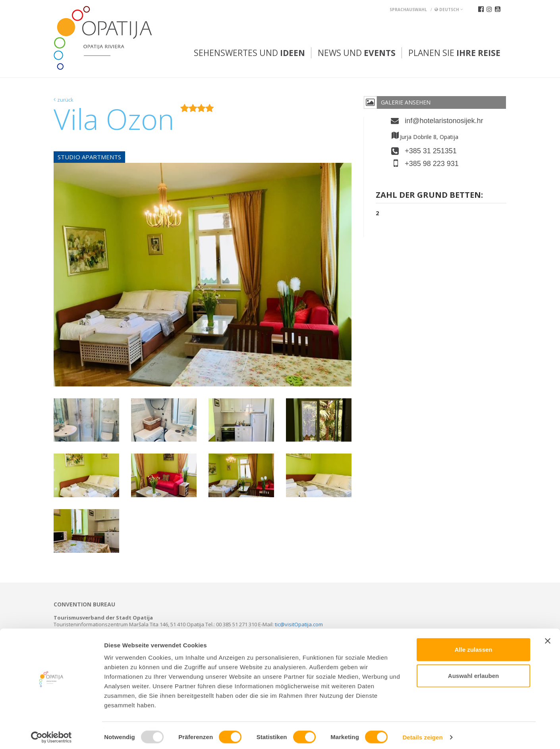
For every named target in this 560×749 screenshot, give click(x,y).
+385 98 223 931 (432, 164)
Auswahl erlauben (473, 672)
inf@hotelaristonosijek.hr (444, 121)
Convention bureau (84, 604)
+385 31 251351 (431, 151)
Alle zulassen (473, 646)
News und (357, 53)
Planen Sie (454, 53)
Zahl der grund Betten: (429, 196)
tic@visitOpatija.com (299, 624)
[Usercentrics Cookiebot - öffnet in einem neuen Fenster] (51, 734)
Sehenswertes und (249, 53)
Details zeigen (422, 733)
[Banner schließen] (548, 637)
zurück (65, 100)
